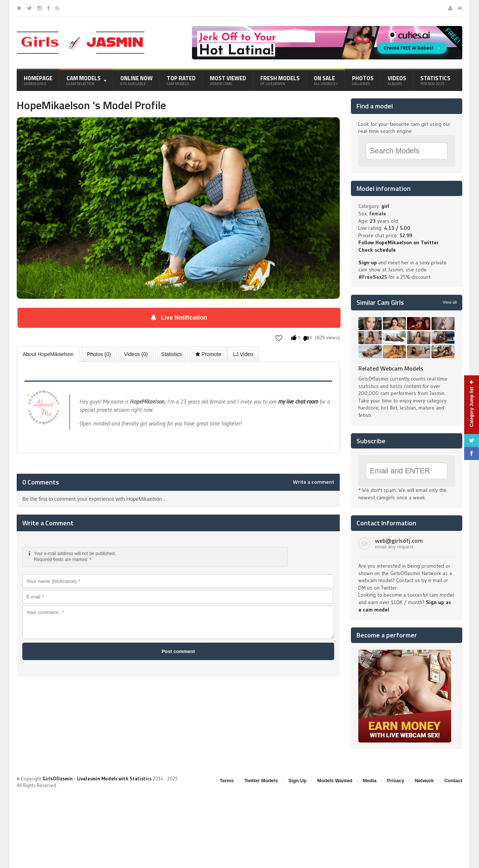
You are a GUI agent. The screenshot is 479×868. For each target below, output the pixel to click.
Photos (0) (99, 354)
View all (450, 302)
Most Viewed (228, 80)
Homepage (38, 80)
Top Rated (181, 80)
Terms (227, 781)
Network (424, 781)
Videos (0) (136, 354)
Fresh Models (280, 80)
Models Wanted (335, 781)
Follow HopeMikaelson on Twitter (398, 242)
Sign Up (298, 781)
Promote (208, 354)
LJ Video (243, 354)
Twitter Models (261, 781)
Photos (363, 80)
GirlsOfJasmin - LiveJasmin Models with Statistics (97, 779)
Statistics (435, 80)
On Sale (326, 80)
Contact (453, 781)
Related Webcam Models (391, 368)
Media (370, 781)
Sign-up (368, 262)
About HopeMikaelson (48, 354)
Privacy (395, 781)
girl (385, 206)
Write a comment (314, 482)
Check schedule (377, 250)
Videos (397, 80)
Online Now (136, 80)
